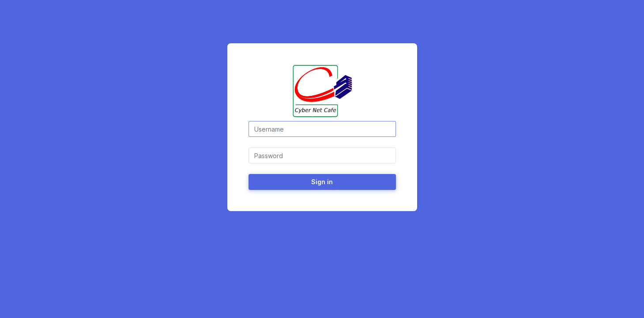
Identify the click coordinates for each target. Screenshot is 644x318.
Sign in (322, 182)
